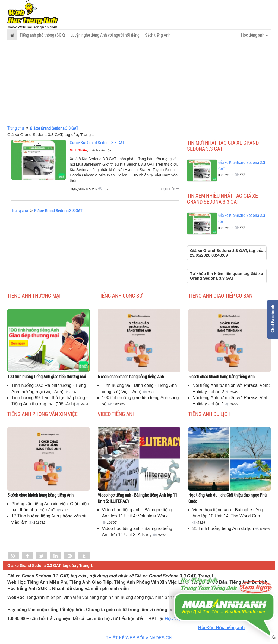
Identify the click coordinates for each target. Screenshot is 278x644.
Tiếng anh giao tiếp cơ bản (220, 295)
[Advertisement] (139, 83)
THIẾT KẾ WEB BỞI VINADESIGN (139, 638)
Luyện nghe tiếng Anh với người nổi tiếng (105, 35)
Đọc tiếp (170, 189)
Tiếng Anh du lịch (209, 414)
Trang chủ (16, 128)
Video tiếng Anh (117, 414)
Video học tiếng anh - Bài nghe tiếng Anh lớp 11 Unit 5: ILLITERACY (138, 498)
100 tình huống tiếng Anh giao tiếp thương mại (47, 376)
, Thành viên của (91, 150)
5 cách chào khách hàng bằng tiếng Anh (131, 376)
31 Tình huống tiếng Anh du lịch (224, 528)
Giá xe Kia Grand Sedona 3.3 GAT (97, 142)
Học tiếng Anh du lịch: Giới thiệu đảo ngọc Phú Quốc (228, 498)
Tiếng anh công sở (120, 295)
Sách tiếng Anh (158, 35)
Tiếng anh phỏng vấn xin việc (43, 414)
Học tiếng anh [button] (255, 35)
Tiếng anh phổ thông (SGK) (42, 35)
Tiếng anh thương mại (34, 295)
